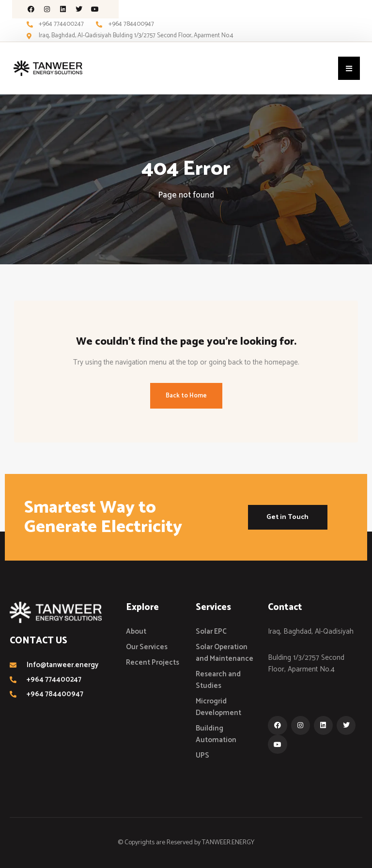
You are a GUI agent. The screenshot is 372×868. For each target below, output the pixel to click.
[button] (349, 68)
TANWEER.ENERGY (228, 843)
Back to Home (186, 396)
